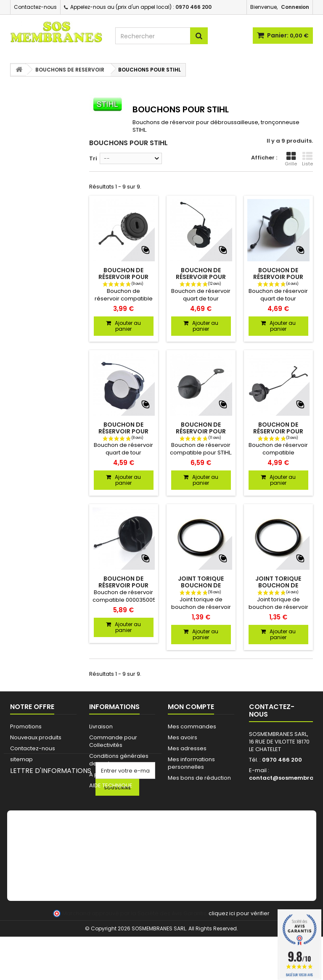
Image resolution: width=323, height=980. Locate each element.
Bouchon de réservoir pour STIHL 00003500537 (123, 431)
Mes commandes (192, 726)
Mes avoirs (183, 737)
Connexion (295, 7)
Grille (291, 159)
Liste (307, 159)
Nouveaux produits (36, 737)
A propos (102, 774)
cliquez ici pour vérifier (239, 957)
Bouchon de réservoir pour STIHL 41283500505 (201, 431)
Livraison (101, 726)
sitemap (21, 759)
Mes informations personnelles (191, 763)
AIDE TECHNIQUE (111, 785)
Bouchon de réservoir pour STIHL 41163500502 (278, 431)
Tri (93, 158)
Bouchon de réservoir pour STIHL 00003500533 (201, 277)
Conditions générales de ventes (119, 760)
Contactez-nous (35, 7)
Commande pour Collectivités (113, 741)
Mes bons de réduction (199, 778)
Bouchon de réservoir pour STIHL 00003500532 (278, 277)
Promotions (26, 726)
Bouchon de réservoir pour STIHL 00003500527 (123, 585)
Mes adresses (187, 748)
